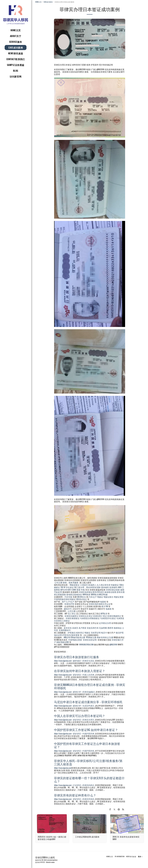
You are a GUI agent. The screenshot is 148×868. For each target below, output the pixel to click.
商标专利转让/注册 (105, 637)
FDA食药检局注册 (78, 637)
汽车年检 (68, 597)
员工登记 (72, 613)
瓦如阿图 (103, 628)
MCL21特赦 (103, 594)
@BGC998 (113, 644)
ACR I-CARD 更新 (74, 590)
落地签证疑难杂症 (74, 594)
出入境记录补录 (104, 585)
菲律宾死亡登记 (100, 616)
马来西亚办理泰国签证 (90, 618)
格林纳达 (118, 628)
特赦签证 (115, 585)
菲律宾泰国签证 (73, 618)
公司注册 (58, 583)
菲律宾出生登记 (86, 616)
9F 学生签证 (69, 587)
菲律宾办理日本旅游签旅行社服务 (77, 657)
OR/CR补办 (82, 597)
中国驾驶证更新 (75, 640)
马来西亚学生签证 (108, 618)
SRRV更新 (86, 594)
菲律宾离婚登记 (114, 616)
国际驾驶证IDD (63, 642)
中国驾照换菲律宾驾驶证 (65, 599)
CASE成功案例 (48, 2)
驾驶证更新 (119, 597)
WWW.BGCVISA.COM (86, 644)
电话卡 (104, 633)
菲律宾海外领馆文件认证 (100, 604)
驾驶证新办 (108, 597)
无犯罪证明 (96, 633)
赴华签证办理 (105, 623)
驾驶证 (100, 597)
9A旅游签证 (75, 585)
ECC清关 (101, 592)
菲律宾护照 (69, 604)
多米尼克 (68, 628)
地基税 (103, 602)
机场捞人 (92, 585)
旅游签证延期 (110, 592)
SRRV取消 (95, 594)
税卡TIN (105, 606)
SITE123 (42, 862)
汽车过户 (93, 597)
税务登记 (80, 633)
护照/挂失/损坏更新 (71, 635)
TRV (62, 587)
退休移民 (105, 587)
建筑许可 (68, 609)
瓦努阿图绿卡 (65, 630)
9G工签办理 (79, 587)
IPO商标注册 (91, 637)
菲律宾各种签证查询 (88, 592)
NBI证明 (67, 637)
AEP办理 (64, 590)
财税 (65, 583)
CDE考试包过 (81, 599)
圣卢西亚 (82, 628)
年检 (83, 590)
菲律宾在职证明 (90, 640)
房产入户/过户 (68, 602)
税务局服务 (74, 583)
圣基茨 (75, 628)
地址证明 (58, 635)
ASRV (120, 587)
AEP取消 (104, 613)
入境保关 (84, 585)
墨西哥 (111, 628)
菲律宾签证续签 (113, 590)
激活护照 (120, 633)
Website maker (50, 862)
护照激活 (72, 633)
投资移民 (113, 587)
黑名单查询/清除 (93, 587)
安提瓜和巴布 (93, 628)
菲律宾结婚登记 (72, 616)
